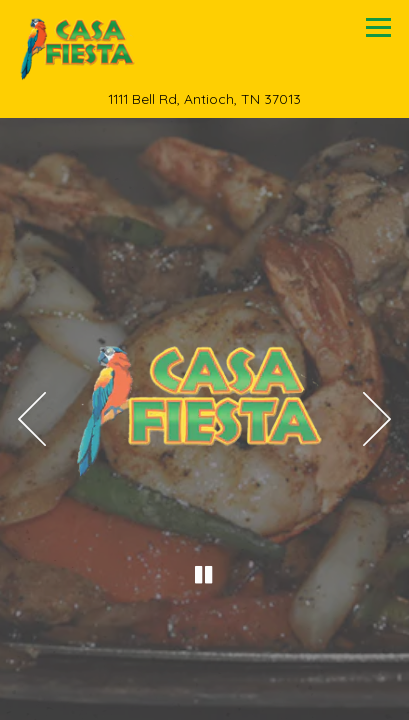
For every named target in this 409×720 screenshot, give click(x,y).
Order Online (205, 698)
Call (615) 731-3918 (204, 652)
